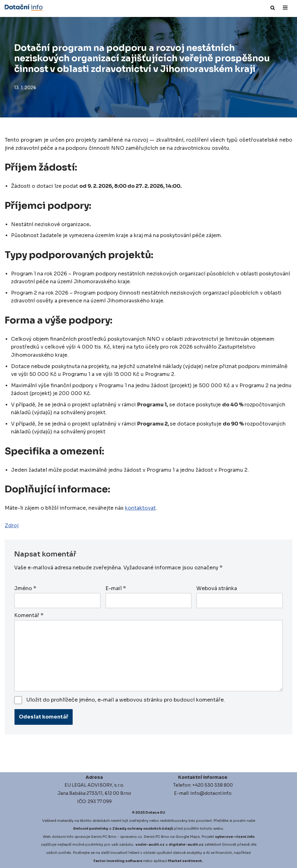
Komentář (29, 615)
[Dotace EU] (24, 8)
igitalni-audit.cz (188, 844)
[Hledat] (273, 8)
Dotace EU (155, 812)
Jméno (25, 589)
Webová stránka (217, 589)
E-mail (116, 589)
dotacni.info (63, 837)
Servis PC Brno (104, 837)
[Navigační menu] (285, 8)
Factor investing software (118, 860)
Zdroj (12, 526)
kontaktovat (140, 509)
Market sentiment (185, 860)
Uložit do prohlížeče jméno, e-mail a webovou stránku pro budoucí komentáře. (126, 700)
